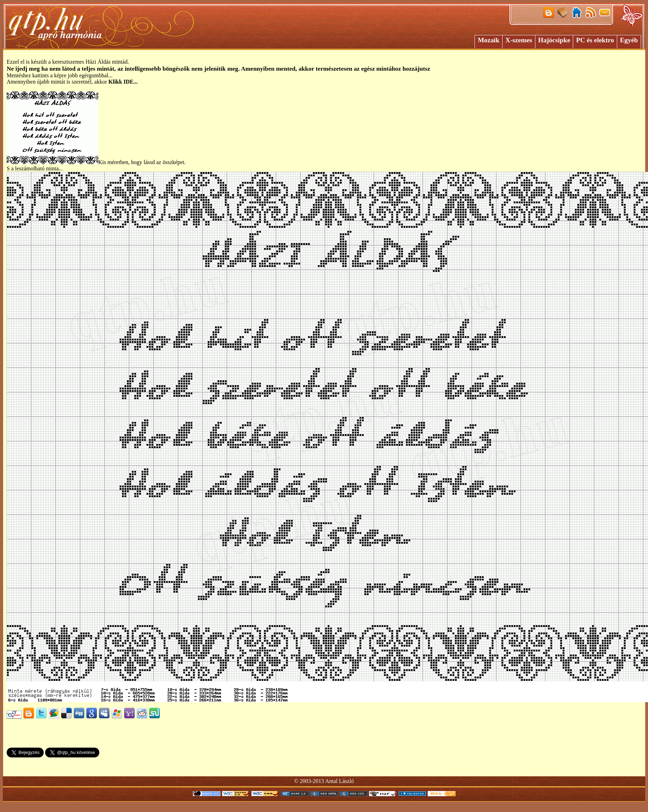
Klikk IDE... (123, 82)
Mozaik (489, 40)
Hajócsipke (554, 40)
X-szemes (519, 40)
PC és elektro (595, 40)
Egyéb (629, 40)
